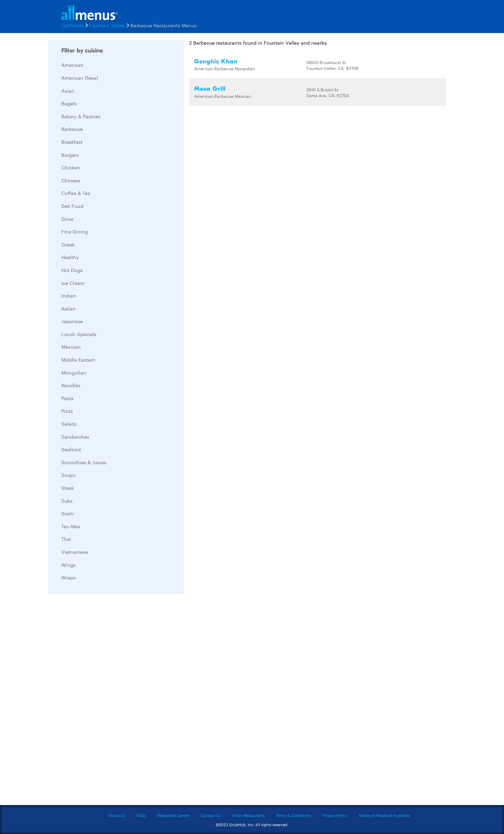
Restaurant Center (173, 815)
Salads (69, 424)
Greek (68, 244)
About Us (116, 815)
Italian (68, 308)
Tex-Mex (71, 526)
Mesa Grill (210, 89)
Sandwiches (75, 437)
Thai (66, 539)
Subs (67, 501)
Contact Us (211, 815)
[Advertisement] (99, 701)
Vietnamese (75, 552)
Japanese (72, 321)
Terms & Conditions (293, 815)
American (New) (80, 78)
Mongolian (74, 373)
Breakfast (72, 142)
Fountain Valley (107, 25)
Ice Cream (73, 283)
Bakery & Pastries (81, 116)
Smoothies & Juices (84, 462)
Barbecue (72, 129)
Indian (69, 295)
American (72, 65)
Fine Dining (75, 231)
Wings (68, 565)
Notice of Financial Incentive (384, 815)
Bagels (69, 103)
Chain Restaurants (248, 815)
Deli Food (72, 206)
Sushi (68, 513)
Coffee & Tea (76, 193)
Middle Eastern (78, 360)
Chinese (71, 180)
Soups (68, 475)
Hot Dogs (72, 270)
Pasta (67, 398)
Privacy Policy (335, 815)
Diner (67, 219)
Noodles (71, 385)
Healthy (70, 257)
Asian (68, 91)
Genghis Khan (216, 62)
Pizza (67, 411)
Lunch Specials (79, 334)
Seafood (71, 449)
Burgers (70, 155)
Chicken (71, 167)
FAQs (141, 815)
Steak (68, 488)
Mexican (71, 347)
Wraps (68, 577)
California (73, 25)
